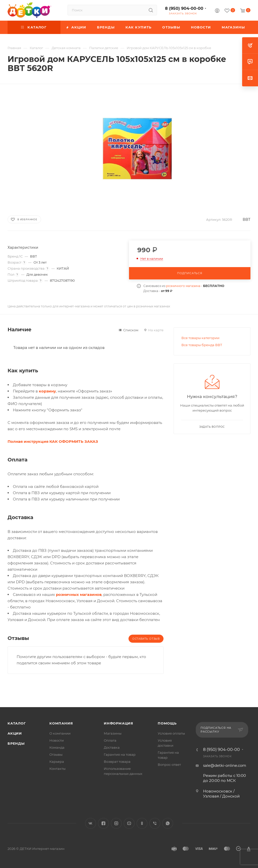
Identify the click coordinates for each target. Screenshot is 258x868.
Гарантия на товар (120, 754)
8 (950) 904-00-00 (184, 8)
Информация (119, 723)
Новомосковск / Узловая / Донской (221, 794)
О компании (60, 733)
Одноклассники (142, 823)
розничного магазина (183, 286)
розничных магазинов (79, 594)
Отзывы (56, 754)
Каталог (17, 723)
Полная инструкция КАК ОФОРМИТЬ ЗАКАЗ (53, 441)
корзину (47, 391)
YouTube (129, 823)
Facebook (103, 823)
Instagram (116, 823)
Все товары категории (200, 338)
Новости (57, 740)
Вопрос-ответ (169, 765)
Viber (155, 823)
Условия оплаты (171, 733)
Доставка (112, 747)
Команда (57, 747)
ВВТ (247, 219)
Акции (15, 733)
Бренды (16, 743)
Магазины (113, 733)
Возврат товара (117, 762)
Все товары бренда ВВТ (202, 345)
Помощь (167, 723)
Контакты (57, 769)
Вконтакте (91, 823)
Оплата (110, 740)
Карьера (57, 762)
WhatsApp (168, 823)
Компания (61, 723)
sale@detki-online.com (225, 765)
